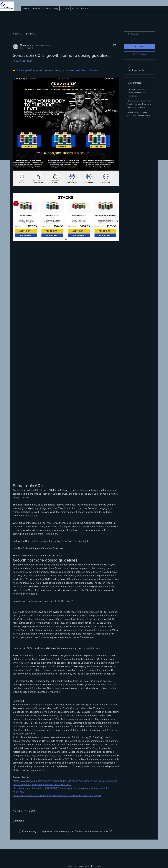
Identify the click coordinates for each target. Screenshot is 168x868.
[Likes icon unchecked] (15, 811)
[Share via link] (30, 811)
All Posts (18, 34)
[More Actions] (118, 45)
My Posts (31, 34)
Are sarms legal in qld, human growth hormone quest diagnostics (139, 93)
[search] (140, 34)
